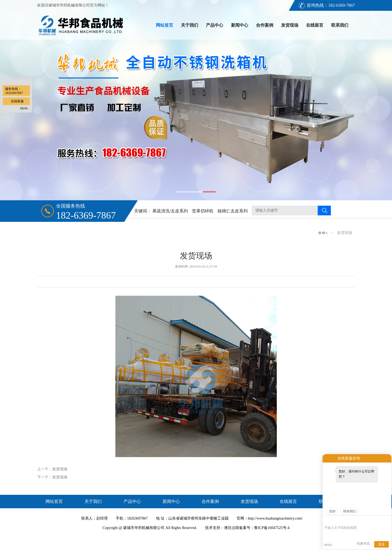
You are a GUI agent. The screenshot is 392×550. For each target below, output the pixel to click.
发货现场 (290, 25)
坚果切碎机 (203, 211)
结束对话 (363, 544)
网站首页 (164, 25)
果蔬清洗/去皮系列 (170, 211)
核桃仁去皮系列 (233, 211)
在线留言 (315, 25)
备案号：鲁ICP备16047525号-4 (264, 528)
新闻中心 (240, 25)
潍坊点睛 (232, 528)
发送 (381, 544)
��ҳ (323, 233)
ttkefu (24, 108)
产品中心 (215, 25)
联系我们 (340, 25)
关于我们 (190, 25)
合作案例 (265, 25)
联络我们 (350, 511)
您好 (332, 511)
